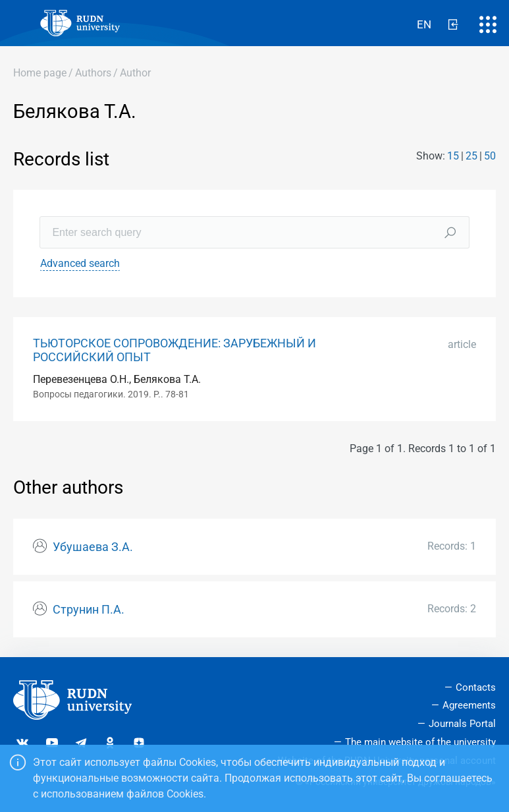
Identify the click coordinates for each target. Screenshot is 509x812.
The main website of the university (420, 742)
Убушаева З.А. (93, 547)
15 (453, 156)
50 (490, 156)
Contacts (476, 687)
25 (471, 156)
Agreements (469, 705)
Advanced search (80, 263)
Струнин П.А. (89, 610)
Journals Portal (462, 724)
